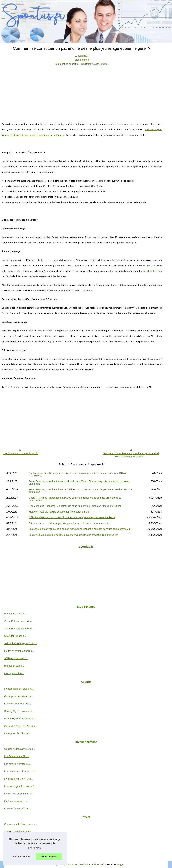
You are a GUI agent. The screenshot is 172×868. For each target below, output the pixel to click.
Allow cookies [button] (49, 857)
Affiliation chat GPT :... (16, 658)
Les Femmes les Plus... (17, 756)
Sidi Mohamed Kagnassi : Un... (21, 643)
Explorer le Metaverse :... (18, 801)
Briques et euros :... (15, 666)
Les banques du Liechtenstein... (21, 771)
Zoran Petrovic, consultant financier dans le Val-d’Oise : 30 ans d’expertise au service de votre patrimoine (79, 483)
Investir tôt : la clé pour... (17, 733)
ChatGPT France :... (15, 636)
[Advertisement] (82, 91)
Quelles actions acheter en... (19, 749)
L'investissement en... (16, 854)
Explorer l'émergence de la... (20, 846)
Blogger (120, 864)
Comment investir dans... (18, 809)
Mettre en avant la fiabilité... (19, 651)
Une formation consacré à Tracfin (20, 453)
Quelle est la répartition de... (19, 794)
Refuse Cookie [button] (21, 857)
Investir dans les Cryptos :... (19, 689)
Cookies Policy (91, 864)
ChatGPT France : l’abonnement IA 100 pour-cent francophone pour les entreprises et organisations (75, 499)
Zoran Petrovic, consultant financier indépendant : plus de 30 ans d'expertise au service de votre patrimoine (80, 491)
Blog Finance (82, 60)
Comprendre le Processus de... (21, 824)
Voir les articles (75, 864)
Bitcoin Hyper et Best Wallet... (20, 719)
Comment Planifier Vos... (17, 704)
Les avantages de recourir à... (20, 786)
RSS (102, 864)
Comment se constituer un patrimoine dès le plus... (82, 64)
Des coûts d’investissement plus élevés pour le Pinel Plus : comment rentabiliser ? (131, 455)
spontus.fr (83, 56)
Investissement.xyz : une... (18, 779)
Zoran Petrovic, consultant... (19, 621)
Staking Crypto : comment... (19, 711)
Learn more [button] (35, 848)
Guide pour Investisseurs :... (19, 696)
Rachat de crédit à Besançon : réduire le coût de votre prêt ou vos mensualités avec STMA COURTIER (77, 474)
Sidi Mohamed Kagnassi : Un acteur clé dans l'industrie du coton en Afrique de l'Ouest (75, 506)
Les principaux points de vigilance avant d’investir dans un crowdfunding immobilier (73, 535)
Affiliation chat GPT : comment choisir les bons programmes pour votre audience (72, 517)
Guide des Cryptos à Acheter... (21, 726)
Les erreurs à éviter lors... (18, 764)
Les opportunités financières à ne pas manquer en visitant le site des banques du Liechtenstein (80, 529)
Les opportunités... (14, 673)
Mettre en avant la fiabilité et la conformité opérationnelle (59, 512)
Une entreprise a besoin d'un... (21, 839)
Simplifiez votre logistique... (19, 832)
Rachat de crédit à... (15, 614)
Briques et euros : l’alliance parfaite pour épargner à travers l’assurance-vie (69, 523)
